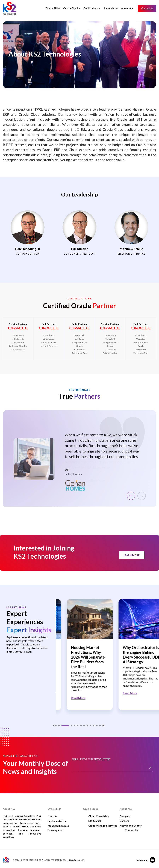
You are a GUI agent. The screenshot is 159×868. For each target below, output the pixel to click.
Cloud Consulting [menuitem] (99, 813)
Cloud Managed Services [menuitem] (103, 822)
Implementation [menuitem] (57, 818)
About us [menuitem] (126, 8)
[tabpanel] (82, 655)
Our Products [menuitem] (91, 8)
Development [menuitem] (56, 827)
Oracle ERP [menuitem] (52, 8)
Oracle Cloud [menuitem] (71, 8)
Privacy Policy (76, 857)
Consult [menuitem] (52, 813)
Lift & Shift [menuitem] (95, 818)
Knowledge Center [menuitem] (131, 822)
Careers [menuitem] (124, 818)
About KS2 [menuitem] (126, 806)
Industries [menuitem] (110, 8)
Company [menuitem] (125, 813)
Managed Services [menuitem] (58, 823)
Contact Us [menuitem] (132, 827)
